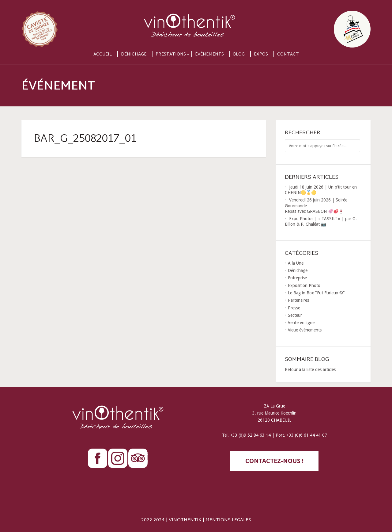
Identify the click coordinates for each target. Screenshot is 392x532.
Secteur (295, 315)
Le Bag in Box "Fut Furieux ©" (316, 293)
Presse (294, 308)
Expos (261, 54)
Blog (239, 54)
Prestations (171, 54)
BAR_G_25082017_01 (85, 139)
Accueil (103, 54)
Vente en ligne (301, 323)
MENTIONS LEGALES (228, 520)
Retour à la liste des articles (310, 369)
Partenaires (298, 300)
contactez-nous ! (274, 461)
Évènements (209, 54)
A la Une (296, 263)
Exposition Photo (304, 285)
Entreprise (297, 278)
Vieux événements (305, 330)
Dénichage (134, 54)
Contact (288, 54)
